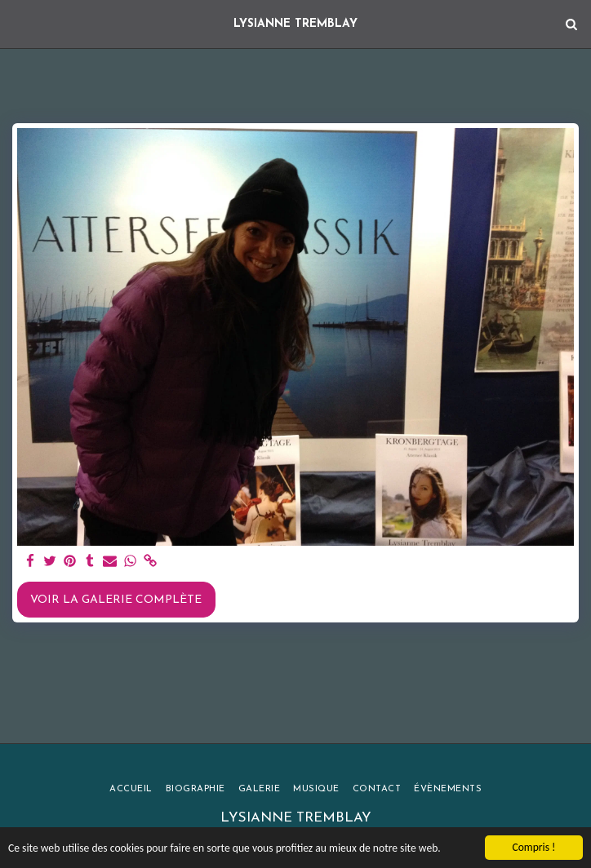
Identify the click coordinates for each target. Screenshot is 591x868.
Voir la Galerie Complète (116, 600)
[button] (18, 24)
